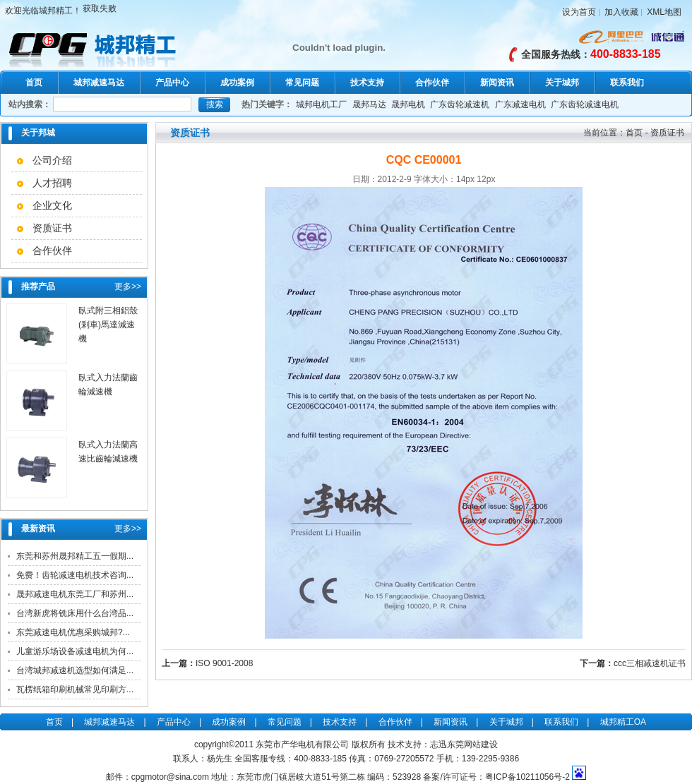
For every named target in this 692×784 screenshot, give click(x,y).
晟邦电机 (408, 104)
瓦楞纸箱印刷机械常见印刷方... (75, 689)
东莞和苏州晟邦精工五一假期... (75, 556)
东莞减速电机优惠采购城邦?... (73, 632)
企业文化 (52, 205)
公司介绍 (52, 160)
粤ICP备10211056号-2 (527, 777)
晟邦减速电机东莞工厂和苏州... (75, 594)
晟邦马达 (369, 104)
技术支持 (367, 83)
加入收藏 (621, 12)
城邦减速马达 (99, 83)
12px (486, 179)
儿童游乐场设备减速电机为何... (75, 651)
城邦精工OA (623, 722)
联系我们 (627, 83)
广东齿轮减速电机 (585, 104)
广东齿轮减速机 (460, 104)
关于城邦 (562, 83)
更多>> (128, 287)
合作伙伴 (432, 83)
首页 (34, 83)
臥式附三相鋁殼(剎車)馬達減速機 (108, 325)
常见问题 (302, 83)
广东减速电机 (520, 104)
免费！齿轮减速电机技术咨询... (75, 575)
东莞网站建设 (472, 744)
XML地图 (664, 12)
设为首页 (579, 12)
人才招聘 (52, 183)
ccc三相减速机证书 (650, 663)
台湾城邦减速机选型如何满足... (75, 670)
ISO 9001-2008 (224, 663)
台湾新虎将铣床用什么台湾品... (75, 613)
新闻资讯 (497, 83)
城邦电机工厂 (321, 104)
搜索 (215, 104)
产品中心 (172, 83)
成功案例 (237, 83)
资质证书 (52, 228)
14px (465, 179)
